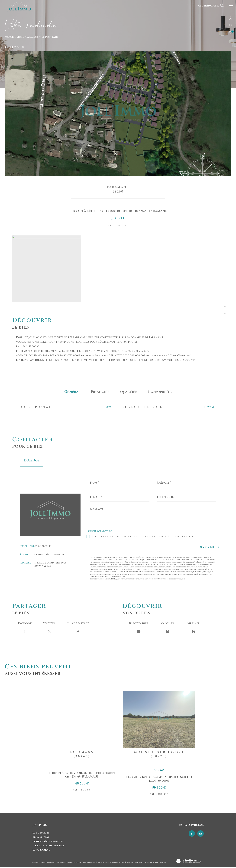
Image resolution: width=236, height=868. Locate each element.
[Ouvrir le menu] (231, 6)
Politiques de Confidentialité (131, 579)
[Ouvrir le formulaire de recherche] (211, 5)
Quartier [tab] (129, 392)
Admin (130, 862)
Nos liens (139, 862)
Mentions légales (117, 862)
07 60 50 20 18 (43, 546)
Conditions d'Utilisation (157, 579)
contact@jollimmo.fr (50, 554)
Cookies (163, 862)
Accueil (9, 37)
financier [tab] (100, 392)
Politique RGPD (151, 862)
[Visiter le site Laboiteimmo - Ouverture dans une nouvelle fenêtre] (189, 861)
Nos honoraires (89, 862)
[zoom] (47, 238)
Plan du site (103, 862)
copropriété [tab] (160, 392)
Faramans (32, 37)
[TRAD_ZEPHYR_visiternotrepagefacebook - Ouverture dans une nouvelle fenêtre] (192, 834)
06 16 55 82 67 (41, 837)
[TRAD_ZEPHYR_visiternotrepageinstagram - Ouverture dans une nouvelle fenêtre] (200, 834)
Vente (20, 37)
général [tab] (72, 392)
